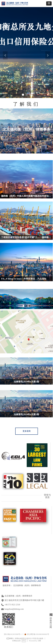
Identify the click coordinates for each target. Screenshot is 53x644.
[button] (49, 3)
